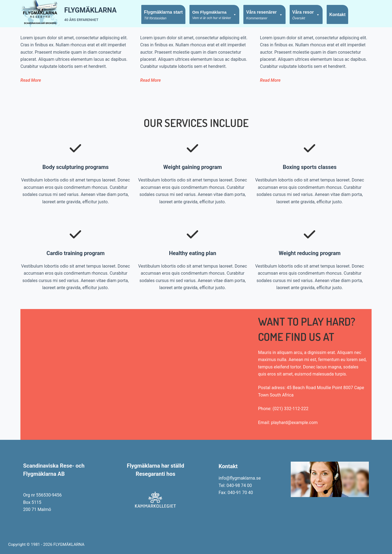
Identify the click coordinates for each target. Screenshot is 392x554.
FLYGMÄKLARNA (90, 10)
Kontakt (338, 15)
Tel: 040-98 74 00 (235, 485)
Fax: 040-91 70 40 (236, 493)
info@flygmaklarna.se (240, 478)
